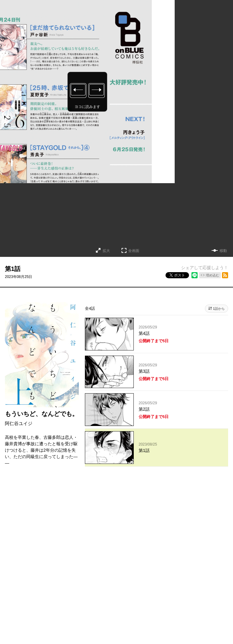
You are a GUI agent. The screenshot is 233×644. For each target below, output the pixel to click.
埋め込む (213, 275)
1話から (219, 309)
